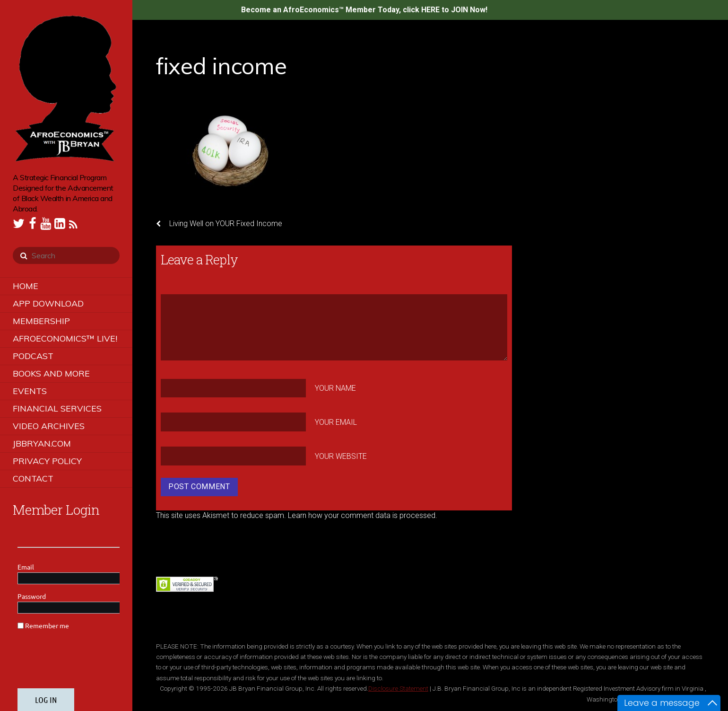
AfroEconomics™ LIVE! (65, 338)
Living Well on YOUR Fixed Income (219, 224)
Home (26, 286)
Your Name (335, 388)
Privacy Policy (47, 461)
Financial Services (57, 408)
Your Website (341, 456)
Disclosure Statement (398, 688)
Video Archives (49, 426)
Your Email (336, 422)
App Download (48, 303)
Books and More (51, 373)
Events (30, 391)
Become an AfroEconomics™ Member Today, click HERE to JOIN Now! (364, 10)
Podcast (33, 356)
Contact (33, 478)
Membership (41, 321)
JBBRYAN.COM (42, 443)
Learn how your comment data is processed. (363, 515)
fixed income (221, 66)
